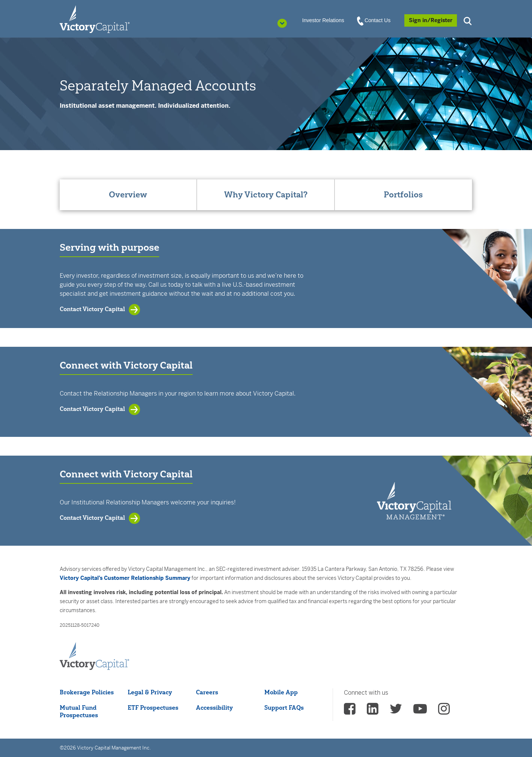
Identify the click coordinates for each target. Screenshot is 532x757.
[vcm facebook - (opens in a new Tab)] (350, 711)
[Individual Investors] (95, 19)
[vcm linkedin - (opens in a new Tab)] (373, 711)
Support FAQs (284, 707)
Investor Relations (323, 20)
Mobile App (281, 692)
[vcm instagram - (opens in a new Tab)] (444, 711)
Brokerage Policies (87, 692)
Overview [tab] (128, 195)
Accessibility (214, 707)
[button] (469, 20)
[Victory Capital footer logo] (94, 656)
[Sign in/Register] (431, 20)
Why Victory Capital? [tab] (266, 195)
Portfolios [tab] (403, 195)
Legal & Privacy (150, 692)
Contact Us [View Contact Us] (374, 21)
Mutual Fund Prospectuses (79, 711)
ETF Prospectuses (153, 707)
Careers (207, 692)
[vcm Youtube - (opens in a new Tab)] (420, 711)
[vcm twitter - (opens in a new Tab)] (396, 711)
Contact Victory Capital (92, 309)
